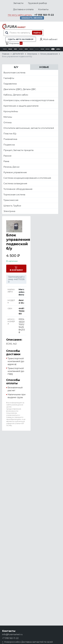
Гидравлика (10, 84)
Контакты (43, 9)
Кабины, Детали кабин (16, 95)
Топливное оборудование (18, 189)
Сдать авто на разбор (21, 39)
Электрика (9, 211)
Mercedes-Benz (22, 292)
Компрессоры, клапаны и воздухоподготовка (29, 100)
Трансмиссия (11, 200)
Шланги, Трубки (12, 206)
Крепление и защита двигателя (21, 106)
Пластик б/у (10, 134)
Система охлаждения (15, 183)
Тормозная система (14, 195)
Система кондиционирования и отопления (27, 178)
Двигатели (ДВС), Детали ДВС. (20, 89)
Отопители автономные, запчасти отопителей (29, 128)
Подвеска (9, 145)
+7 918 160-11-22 (44, 15)
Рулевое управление (15, 172)
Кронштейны (11, 111)
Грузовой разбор (38, 3)
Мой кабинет (50, 39)
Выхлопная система (14, 73)
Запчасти (18, 3)
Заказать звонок (32, 18)
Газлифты (9, 78)
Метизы (8, 117)
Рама (6, 161)
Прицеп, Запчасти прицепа (18, 150)
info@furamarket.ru (12, 634)
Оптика (7, 122)
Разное (7, 156)
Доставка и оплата (23, 9)
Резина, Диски (11, 167)
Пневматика (10, 139)
